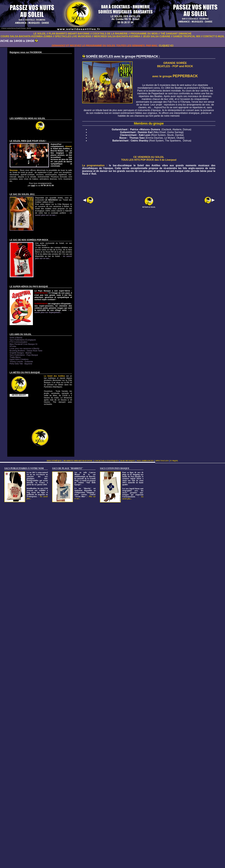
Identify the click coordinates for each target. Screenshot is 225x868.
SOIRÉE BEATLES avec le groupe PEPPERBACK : (123, 56)
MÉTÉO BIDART (19, 395)
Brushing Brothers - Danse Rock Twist (26, 351)
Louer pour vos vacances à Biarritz (25, 349)
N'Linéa (13, 346)
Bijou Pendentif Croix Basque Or (24, 344)
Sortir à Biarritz (16, 338)
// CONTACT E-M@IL (213, 36)
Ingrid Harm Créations (19, 359)
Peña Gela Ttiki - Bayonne (21, 364)
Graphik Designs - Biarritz (21, 353)
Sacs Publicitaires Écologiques (23, 340)
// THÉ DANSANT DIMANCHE (175, 34)
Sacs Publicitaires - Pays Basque (24, 355)
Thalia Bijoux (15, 357)
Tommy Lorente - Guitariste (21, 362)
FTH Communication (18, 342)
